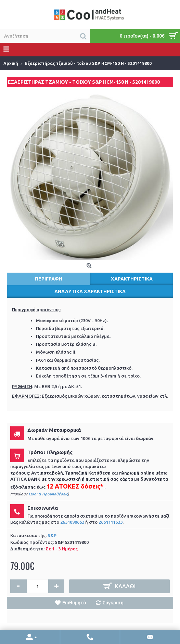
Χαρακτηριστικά (132, 279)
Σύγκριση (113, 603)
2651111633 (111, 522)
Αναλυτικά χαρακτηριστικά (90, 291)
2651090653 (72, 522)
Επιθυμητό (74, 603)
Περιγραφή (49, 279)
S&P (52, 535)
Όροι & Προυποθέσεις (48, 494)
